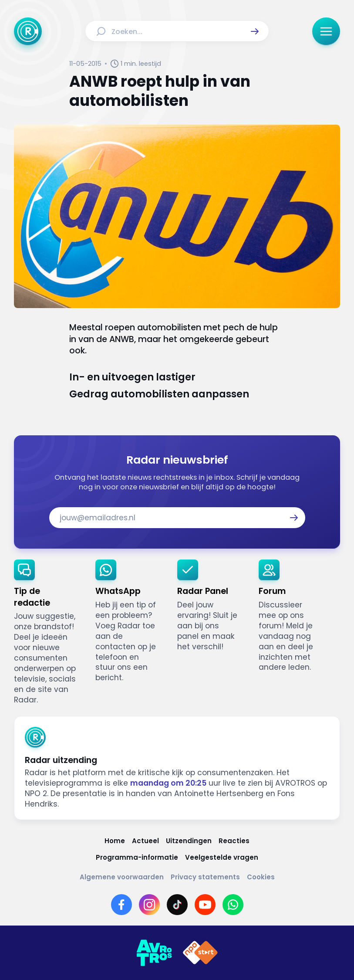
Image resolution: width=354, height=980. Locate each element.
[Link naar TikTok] (177, 905)
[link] (48, 632)
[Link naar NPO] (200, 953)
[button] (255, 31)
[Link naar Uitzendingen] (189, 841)
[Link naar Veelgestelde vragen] (222, 857)
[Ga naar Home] (28, 31)
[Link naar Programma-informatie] (137, 857)
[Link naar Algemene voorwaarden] (122, 877)
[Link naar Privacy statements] (205, 877)
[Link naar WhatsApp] (233, 905)
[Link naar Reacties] (234, 841)
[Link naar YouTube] (205, 905)
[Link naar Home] (115, 841)
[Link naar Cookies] (261, 877)
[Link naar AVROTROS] (154, 953)
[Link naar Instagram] (149, 905)
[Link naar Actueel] (145, 841)
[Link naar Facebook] (121, 905)
